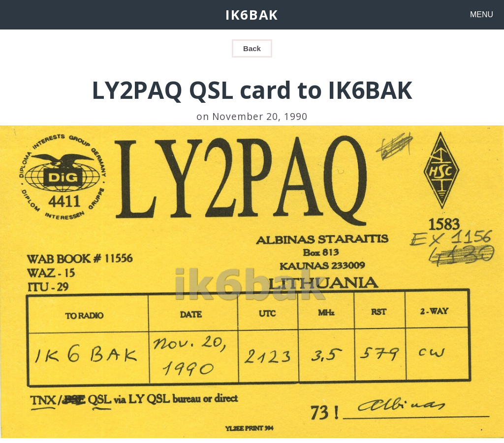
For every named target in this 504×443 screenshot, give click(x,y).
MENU (482, 15)
